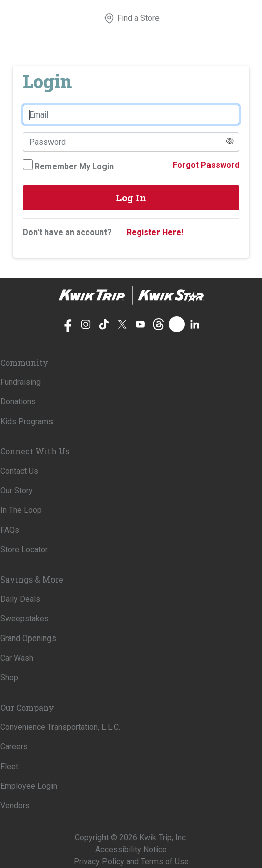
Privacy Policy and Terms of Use (131, 862)
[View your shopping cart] (166, 18)
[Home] (131, 295)
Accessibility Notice (131, 850)
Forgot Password (206, 165)
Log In (131, 197)
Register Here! (155, 232)
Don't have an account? (67, 232)
